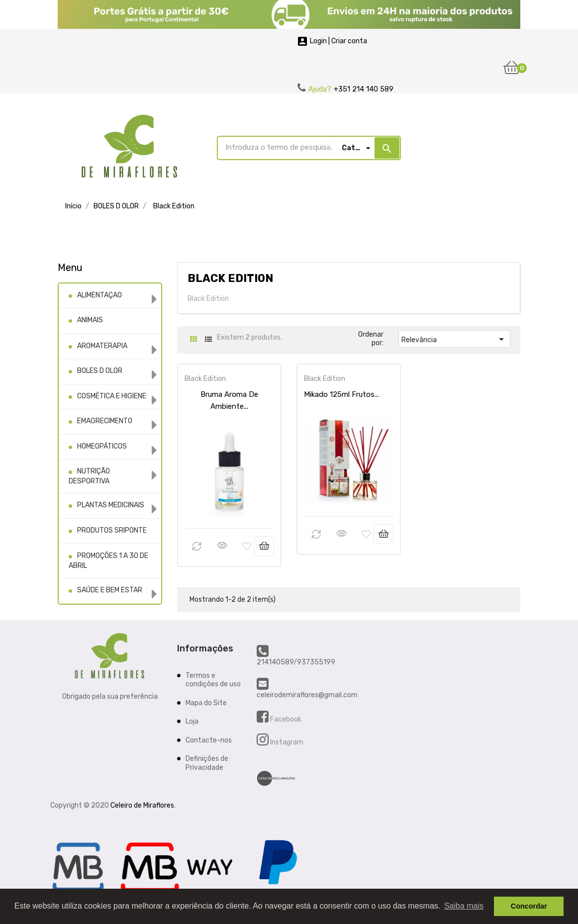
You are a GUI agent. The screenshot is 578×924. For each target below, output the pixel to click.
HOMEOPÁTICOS (102, 446)
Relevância (454, 339)
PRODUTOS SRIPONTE (112, 530)
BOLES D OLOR (100, 371)
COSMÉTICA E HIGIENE (112, 396)
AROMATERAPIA (102, 346)
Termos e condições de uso (213, 680)
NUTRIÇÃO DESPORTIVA (89, 476)
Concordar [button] (529, 906)
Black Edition (201, 379)
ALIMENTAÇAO (99, 295)
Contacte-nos (209, 740)
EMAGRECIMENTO (105, 421)
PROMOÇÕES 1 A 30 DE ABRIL (108, 561)
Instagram (286, 742)
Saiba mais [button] (464, 906)
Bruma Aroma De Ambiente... (229, 394)
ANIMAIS (90, 320)
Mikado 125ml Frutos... (337, 394)
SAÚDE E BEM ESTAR (110, 590)
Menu (70, 268)
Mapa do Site (206, 702)
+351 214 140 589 (364, 89)
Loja (192, 721)
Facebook (285, 719)
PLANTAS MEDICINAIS (111, 505)
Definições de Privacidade (207, 763)
